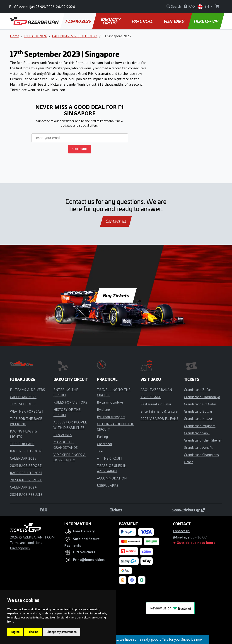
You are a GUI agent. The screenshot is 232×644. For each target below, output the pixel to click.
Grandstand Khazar (198, 418)
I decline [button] (33, 632)
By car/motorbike (110, 402)
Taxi (100, 451)
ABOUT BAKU (151, 397)
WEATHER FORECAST (27, 411)
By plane (103, 409)
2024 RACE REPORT (26, 480)
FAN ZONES (63, 435)
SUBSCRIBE (80, 149)
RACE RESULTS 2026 (26, 451)
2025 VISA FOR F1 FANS (159, 418)
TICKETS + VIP (206, 21)
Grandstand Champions (201, 455)
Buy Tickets (116, 295)
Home (15, 36)
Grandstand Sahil (197, 433)
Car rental (105, 444)
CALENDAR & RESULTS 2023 (75, 36)
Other (188, 462)
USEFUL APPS (108, 485)
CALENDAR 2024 (23, 487)
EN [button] (204, 7)
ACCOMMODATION (112, 478)
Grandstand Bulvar (198, 411)
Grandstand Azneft (198, 447)
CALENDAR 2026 (23, 397)
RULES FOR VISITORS (70, 402)
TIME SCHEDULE (23, 404)
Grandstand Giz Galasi (201, 404)
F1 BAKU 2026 (79, 21)
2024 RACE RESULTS (26, 494)
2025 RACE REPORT (26, 465)
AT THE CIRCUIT (110, 458)
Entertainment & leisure (159, 411)
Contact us (116, 221)
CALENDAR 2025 (23, 458)
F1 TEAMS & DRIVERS (27, 390)
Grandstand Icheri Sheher (203, 440)
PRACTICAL (142, 21)
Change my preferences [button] (62, 632)
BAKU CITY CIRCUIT (111, 21)
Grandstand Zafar (197, 390)
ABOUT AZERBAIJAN (156, 390)
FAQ (43, 510)
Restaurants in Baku (156, 404)
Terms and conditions (26, 543)
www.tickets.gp (189, 510)
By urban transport (111, 417)
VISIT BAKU (174, 21)
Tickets (116, 510)
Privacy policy (20, 548)
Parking (102, 437)
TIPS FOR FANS (22, 444)
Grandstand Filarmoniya (202, 397)
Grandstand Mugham (200, 426)
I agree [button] (15, 632)
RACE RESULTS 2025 (26, 473)
